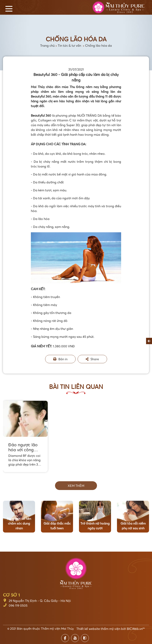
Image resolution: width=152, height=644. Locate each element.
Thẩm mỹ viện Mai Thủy (57, 629)
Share (92, 359)
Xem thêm (76, 486)
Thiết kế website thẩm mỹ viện (98, 629)
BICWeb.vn (135, 629)
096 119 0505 (18, 605)
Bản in (60, 359)
